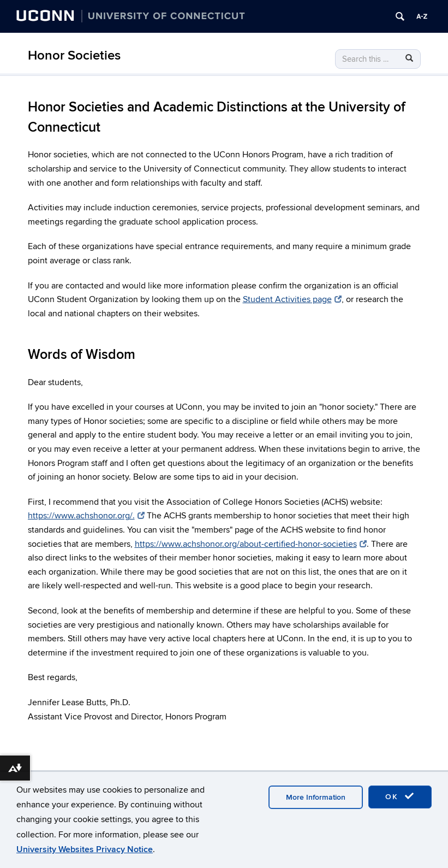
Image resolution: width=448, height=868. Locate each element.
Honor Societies (74, 55)
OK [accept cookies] (400, 796)
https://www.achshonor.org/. (86, 516)
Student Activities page (292, 299)
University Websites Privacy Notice (85, 849)
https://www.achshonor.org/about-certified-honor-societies (251, 544)
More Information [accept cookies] (316, 797)
